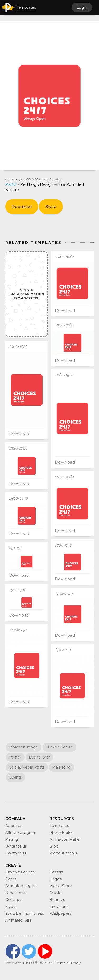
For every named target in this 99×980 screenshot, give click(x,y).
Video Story (61, 886)
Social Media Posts (27, 767)
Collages (14, 900)
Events (15, 777)
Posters (56, 872)
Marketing (62, 767)
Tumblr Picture (59, 747)
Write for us (16, 846)
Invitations (59, 907)
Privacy (75, 963)
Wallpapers (60, 913)
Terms (60, 963)
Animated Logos (21, 886)
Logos (56, 879)
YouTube (45, 951)
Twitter (29, 951)
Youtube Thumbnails (25, 913)
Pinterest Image (24, 747)
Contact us (16, 853)
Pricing (12, 839)
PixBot (11, 184)
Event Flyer (39, 757)
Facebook (13, 951)
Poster (15, 757)
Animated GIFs (18, 920)
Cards (11, 879)
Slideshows (16, 893)
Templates (59, 826)
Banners (57, 900)
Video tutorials (63, 853)
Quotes (56, 893)
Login (82, 7)
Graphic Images (20, 872)
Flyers (11, 907)
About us (14, 826)
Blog (54, 846)
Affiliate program (21, 833)
